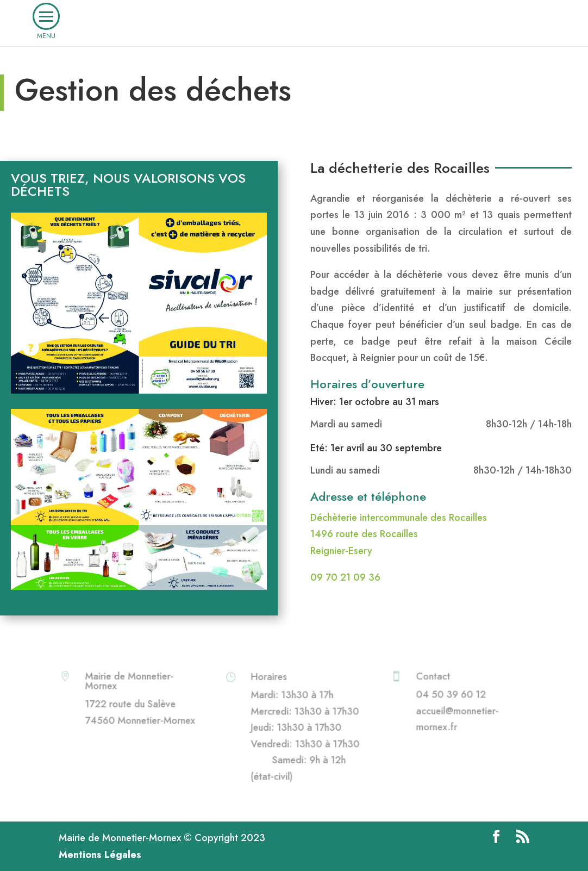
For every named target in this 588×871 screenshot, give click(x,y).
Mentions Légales (100, 855)
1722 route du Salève (130, 704)
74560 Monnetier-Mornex (140, 720)
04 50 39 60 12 (451, 695)
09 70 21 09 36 (345, 577)
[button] (46, 16)
